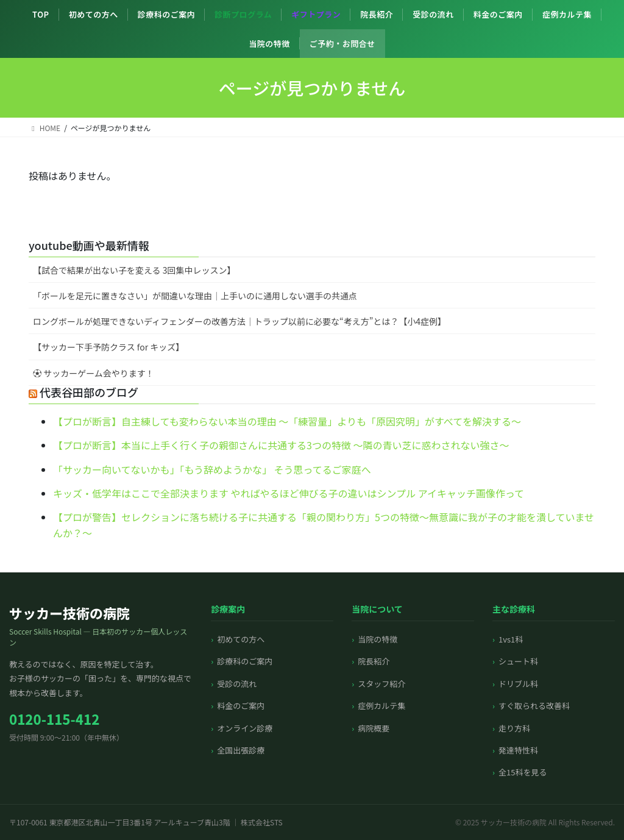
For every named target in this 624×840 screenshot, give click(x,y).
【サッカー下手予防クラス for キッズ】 (108, 347)
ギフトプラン (316, 14)
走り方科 (514, 728)
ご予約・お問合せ (342, 44)
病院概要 (374, 728)
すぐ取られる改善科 (534, 706)
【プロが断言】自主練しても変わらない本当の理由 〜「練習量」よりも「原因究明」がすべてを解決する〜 (287, 421)
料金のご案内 (498, 14)
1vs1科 (511, 639)
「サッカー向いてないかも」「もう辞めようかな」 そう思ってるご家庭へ (212, 469)
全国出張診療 (241, 750)
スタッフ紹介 (381, 684)
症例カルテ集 (567, 14)
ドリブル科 (518, 684)
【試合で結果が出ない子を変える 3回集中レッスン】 (134, 270)
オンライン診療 (245, 728)
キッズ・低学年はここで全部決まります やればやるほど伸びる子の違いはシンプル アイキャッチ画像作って (289, 493)
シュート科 (518, 661)
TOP (41, 14)
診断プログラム (243, 14)
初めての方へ (94, 14)
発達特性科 (518, 750)
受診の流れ (433, 14)
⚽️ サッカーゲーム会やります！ (94, 373)
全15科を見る (523, 772)
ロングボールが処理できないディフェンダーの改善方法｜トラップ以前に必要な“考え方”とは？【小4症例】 (239, 321)
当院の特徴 (269, 44)
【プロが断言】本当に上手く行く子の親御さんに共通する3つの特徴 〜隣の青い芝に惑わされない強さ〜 (281, 445)
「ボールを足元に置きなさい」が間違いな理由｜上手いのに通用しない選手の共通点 (195, 296)
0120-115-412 (54, 719)
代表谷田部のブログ (89, 392)
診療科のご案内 (167, 14)
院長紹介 (377, 14)
